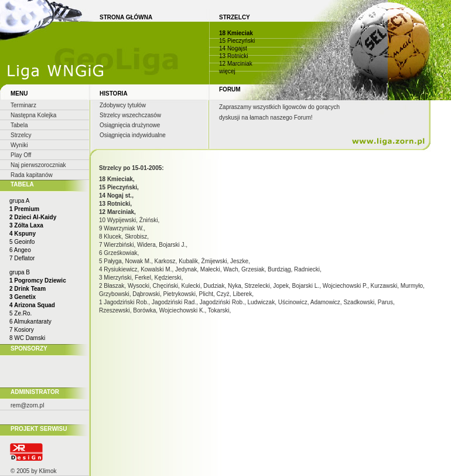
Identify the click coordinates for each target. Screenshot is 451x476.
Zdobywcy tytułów (123, 105)
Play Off (21, 155)
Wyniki (19, 145)
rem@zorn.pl (27, 405)
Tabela (19, 125)
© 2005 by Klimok (34, 471)
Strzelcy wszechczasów (130, 115)
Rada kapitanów (32, 175)
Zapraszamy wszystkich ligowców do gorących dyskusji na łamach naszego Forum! (279, 112)
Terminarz (23, 105)
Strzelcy (21, 135)
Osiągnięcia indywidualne (133, 135)
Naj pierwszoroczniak (38, 165)
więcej (227, 71)
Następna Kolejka (33, 115)
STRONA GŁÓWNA (126, 17)
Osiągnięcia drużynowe (130, 125)
